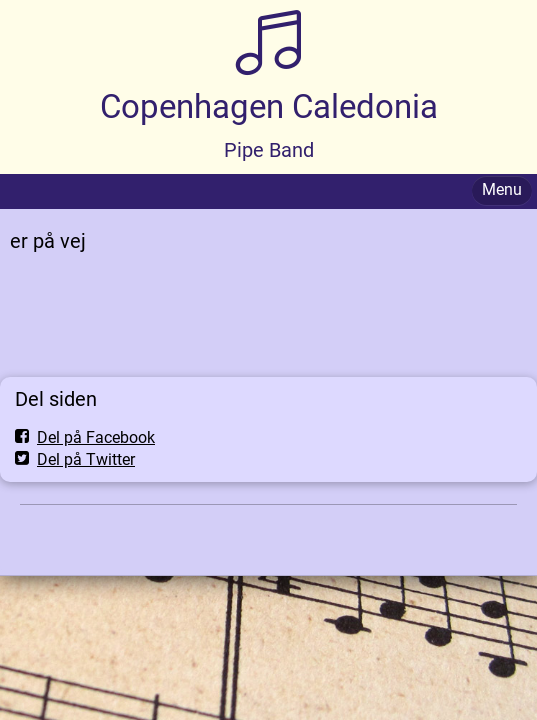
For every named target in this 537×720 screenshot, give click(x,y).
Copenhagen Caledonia (269, 106)
